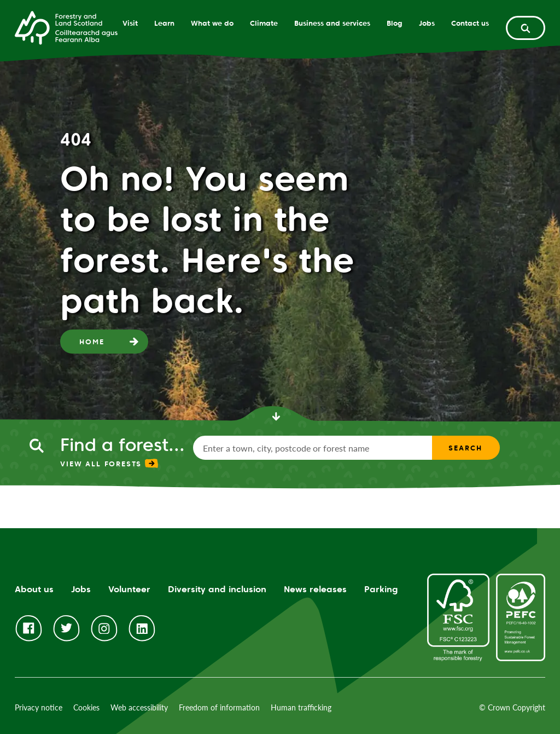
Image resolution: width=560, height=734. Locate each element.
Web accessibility (139, 707)
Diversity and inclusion (217, 589)
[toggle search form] (526, 28)
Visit (130, 23)
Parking (381, 589)
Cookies (86, 707)
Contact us (470, 23)
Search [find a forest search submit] (465, 448)
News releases (315, 589)
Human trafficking (301, 707)
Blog (395, 23)
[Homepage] (66, 27)
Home (92, 342)
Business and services (332, 23)
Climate (264, 23)
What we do (212, 23)
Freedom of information (219, 707)
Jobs (427, 23)
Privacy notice (39, 707)
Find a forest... (122, 445)
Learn (164, 23)
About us (34, 589)
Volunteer (129, 589)
